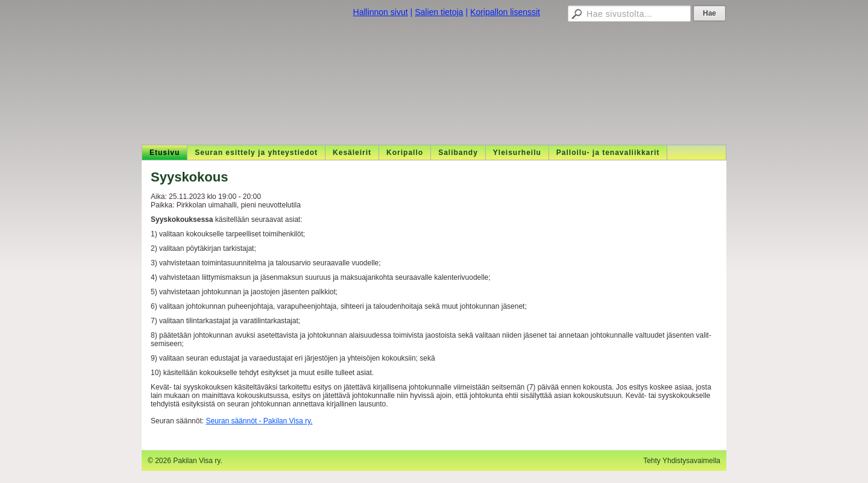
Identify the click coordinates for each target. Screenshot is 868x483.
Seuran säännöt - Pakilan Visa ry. (259, 421)
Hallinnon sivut (381, 12)
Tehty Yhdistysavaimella (682, 461)
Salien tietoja (439, 12)
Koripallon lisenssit (505, 12)
